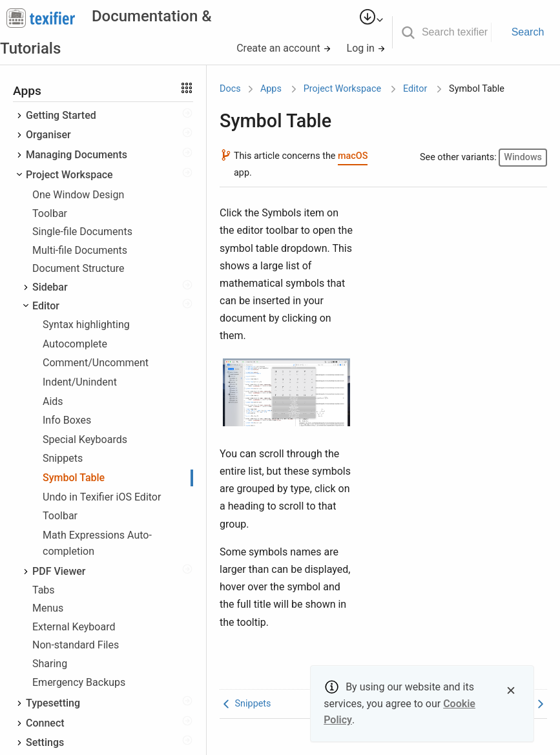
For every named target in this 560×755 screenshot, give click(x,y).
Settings (45, 742)
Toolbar (50, 213)
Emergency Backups (79, 682)
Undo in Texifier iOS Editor (102, 497)
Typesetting (53, 703)
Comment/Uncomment (96, 363)
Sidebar (50, 287)
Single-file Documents (82, 232)
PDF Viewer (59, 571)
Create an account (284, 48)
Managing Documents (77, 155)
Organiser (48, 135)
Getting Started (61, 115)
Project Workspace (69, 175)
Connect (45, 723)
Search (528, 32)
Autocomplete (75, 344)
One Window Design (78, 195)
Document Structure (78, 268)
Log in (366, 48)
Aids (53, 401)
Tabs (44, 590)
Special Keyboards (85, 440)
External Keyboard (74, 627)
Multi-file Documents (80, 250)
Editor (46, 306)
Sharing (50, 664)
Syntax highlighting (86, 325)
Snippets (63, 458)
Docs (230, 89)
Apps (271, 89)
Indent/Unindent (80, 382)
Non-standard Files (76, 645)
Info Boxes (67, 420)
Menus (48, 608)
